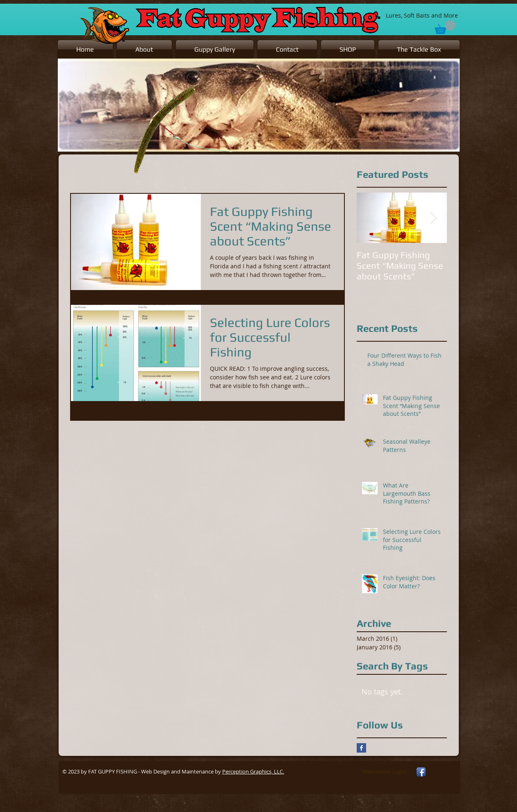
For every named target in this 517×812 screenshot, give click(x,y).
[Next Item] (434, 218)
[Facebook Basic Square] (361, 748)
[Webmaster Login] (384, 772)
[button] (215, 49)
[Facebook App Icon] (421, 772)
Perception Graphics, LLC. (253, 771)
